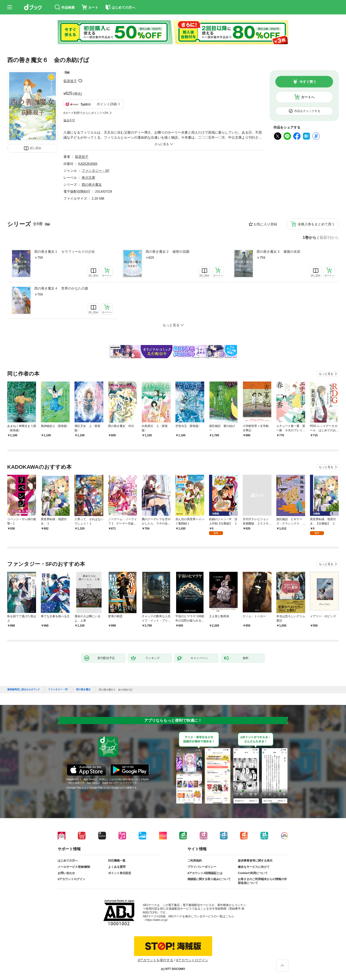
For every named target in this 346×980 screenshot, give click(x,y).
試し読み (36, 148)
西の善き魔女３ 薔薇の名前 (278, 252)
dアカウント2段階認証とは (205, 873)
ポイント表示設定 (120, 873)
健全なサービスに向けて (254, 867)
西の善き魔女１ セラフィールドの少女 (65, 252)
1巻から (310, 238)
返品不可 (69, 120)
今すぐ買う (308, 82)
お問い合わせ (66, 873)
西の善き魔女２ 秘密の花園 (167, 252)
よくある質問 (117, 867)
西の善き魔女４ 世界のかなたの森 (61, 288)
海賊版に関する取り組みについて (209, 879)
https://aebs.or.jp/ (157, 920)
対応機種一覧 (117, 861)
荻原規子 (70, 81)
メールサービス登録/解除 (74, 867)
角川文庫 (88, 178)
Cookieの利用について (253, 873)
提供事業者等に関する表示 (255, 861)
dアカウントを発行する (155, 960)
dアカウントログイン (71, 879)
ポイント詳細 (107, 104)
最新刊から (329, 238)
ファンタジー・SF (96, 171)
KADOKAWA (88, 164)
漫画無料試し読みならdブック (24, 690)
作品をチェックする (307, 111)
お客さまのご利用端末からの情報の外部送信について (262, 881)
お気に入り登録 (265, 224)
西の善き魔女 (92, 185)
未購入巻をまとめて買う (316, 224)
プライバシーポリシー (202, 867)
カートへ (308, 97)
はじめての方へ (68, 861)
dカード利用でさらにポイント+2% (86, 113)
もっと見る (326, 374)
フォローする (80, 81)
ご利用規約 (195, 861)
